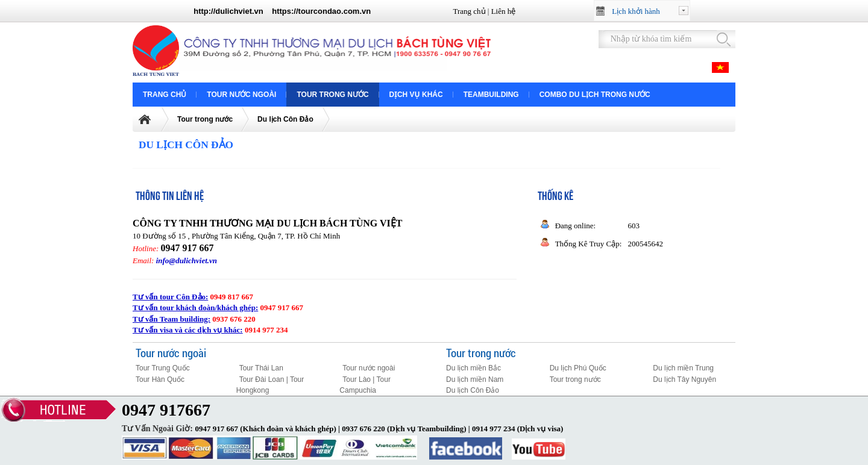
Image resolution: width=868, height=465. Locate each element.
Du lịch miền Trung (683, 368)
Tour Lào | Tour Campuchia (365, 385)
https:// (285, 11)
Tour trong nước (332, 95)
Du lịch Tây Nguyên (684, 379)
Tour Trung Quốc (163, 368)
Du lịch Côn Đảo (285, 119)
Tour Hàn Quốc (160, 379)
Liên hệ (504, 11)
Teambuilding (491, 95)
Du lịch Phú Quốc (578, 368)
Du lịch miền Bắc (473, 368)
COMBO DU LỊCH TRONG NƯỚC (595, 95)
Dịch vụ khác (416, 95)
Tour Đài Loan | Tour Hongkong (270, 385)
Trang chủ (469, 11)
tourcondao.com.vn (335, 11)
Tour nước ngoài (241, 95)
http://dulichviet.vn (228, 11)
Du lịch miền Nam (475, 379)
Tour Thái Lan (261, 368)
